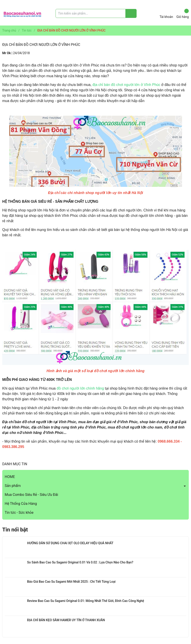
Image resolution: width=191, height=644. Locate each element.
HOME (10, 477)
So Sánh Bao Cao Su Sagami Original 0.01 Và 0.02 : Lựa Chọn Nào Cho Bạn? (80, 562)
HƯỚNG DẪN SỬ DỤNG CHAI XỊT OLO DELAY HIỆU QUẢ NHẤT (70, 543)
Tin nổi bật (15, 530)
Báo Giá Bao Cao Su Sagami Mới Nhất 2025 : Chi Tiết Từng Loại (71, 582)
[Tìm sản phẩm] (96, 13)
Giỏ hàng (183, 14)
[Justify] (131, 13)
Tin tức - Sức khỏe (19, 513)
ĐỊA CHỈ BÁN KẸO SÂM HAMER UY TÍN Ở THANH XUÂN (66, 620)
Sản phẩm (13, 486)
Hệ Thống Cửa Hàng (21, 504)
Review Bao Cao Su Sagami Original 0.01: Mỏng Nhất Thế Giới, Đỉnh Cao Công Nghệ (86, 601)
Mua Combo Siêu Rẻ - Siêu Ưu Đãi (31, 495)
